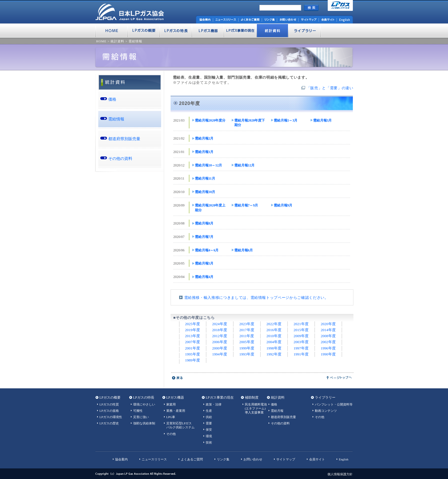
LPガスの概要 (110, 397)
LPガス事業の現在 (220, 397)
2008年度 (328, 336)
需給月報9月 (283, 205)
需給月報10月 (205, 192)
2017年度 (247, 330)
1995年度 (193, 354)
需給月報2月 (204, 138)
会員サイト (317, 459)
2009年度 (301, 336)
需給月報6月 (244, 250)
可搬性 (138, 411)
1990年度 (328, 354)
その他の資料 (120, 158)
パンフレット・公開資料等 (334, 404)
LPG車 (171, 417)
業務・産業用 (176, 411)
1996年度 (328, 348)
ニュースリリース (154, 459)
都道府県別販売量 (124, 139)
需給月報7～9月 (246, 205)
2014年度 (328, 330)
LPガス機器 (175, 397)
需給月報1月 (204, 152)
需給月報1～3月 (286, 120)
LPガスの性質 (109, 404)
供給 (209, 417)
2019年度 (193, 330)
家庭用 (171, 404)
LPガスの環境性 (111, 417)
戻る (178, 378)
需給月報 (277, 411)
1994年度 (220, 354)
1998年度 (274, 348)
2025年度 (193, 324)
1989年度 (193, 360)
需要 (209, 423)
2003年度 (301, 342)
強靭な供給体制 (144, 423)
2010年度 (274, 336)
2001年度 (193, 348)
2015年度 (301, 330)
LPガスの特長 (144, 397)
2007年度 (193, 342)
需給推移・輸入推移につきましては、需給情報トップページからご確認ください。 (256, 298)
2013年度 (193, 336)
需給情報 (135, 41)
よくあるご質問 (192, 459)
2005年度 (247, 342)
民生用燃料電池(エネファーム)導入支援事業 (256, 408)
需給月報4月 (204, 277)
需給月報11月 (205, 178)
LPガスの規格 (109, 411)
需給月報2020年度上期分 (210, 208)
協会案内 (121, 459)
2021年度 (301, 324)
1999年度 (247, 348)
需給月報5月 (204, 263)
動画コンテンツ (326, 411)
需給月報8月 (204, 223)
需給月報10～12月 (209, 165)
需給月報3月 (323, 120)
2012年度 (220, 336)
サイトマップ (286, 459)
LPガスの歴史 (109, 423)
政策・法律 (214, 404)
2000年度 (220, 348)
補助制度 (252, 397)
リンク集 (223, 459)
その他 (171, 434)
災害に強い (141, 417)
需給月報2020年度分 (210, 120)
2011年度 (247, 336)
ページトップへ (339, 378)
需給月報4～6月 (207, 250)
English (344, 459)
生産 (209, 411)
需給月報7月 (204, 237)
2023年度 (247, 324)
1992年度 (274, 354)
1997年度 (301, 348)
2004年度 (274, 342)
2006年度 (220, 342)
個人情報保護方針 (340, 474)
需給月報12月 (245, 165)
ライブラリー (325, 397)
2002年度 (328, 342)
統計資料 (117, 41)
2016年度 (274, 330)
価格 (112, 99)
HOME (101, 41)
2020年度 (328, 324)
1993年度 (247, 354)
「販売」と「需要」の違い (330, 88)
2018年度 (220, 330)
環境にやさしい (144, 404)
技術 (209, 442)
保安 (209, 430)
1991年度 (301, 354)
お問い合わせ (253, 459)
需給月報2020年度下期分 (250, 123)
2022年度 (274, 324)
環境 (209, 436)
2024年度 (220, 324)
